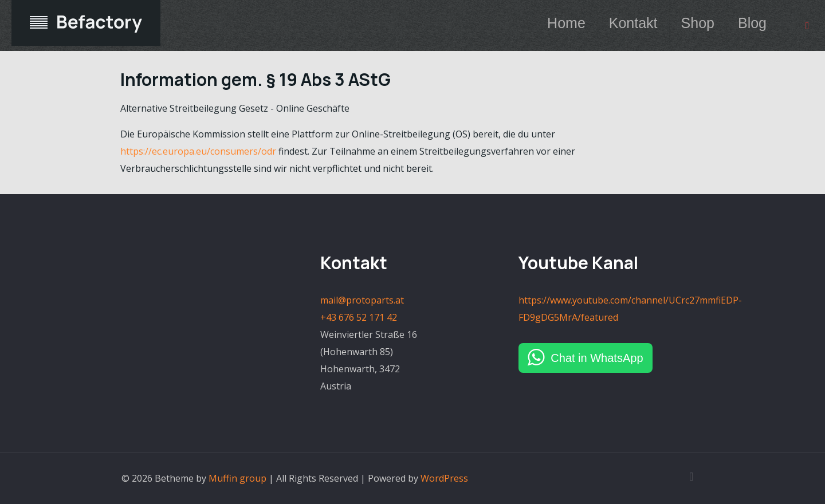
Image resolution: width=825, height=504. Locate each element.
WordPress (444, 478)
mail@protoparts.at (362, 300)
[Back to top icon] (692, 477)
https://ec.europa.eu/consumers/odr (198, 151)
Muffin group (237, 478)
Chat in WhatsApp (597, 358)
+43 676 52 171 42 (359, 317)
